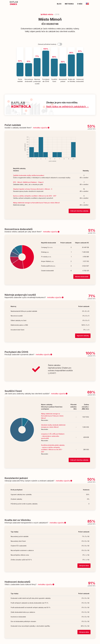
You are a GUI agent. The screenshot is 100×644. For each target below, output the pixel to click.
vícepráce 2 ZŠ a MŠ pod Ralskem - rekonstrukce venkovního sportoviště (53, 436)
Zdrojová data (84, 566)
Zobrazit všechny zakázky (79, 211)
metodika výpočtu (41, 128)
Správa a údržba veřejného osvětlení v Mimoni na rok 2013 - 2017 (35, 196)
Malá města (47, 14)
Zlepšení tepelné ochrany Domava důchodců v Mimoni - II (33, 189)
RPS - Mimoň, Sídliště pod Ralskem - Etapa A (28, 182)
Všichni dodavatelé (82, 277)
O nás (80, 4)
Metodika (69, 4)
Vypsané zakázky (83, 336)
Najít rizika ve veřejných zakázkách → (67, 106)
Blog (59, 4)
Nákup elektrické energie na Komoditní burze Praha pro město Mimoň (36, 203)
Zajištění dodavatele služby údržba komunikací (29, 175)
